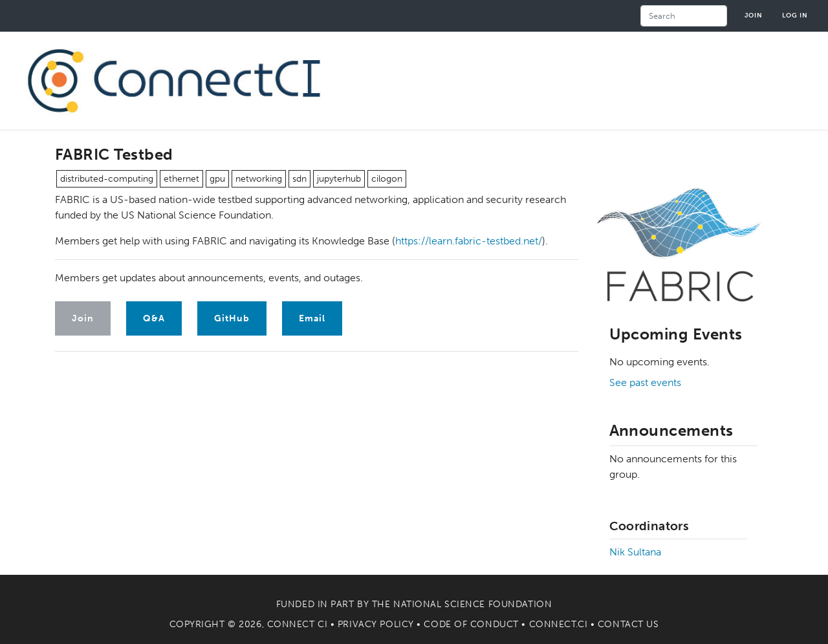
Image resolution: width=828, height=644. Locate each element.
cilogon (387, 179)
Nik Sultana (635, 552)
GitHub (232, 318)
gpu (217, 179)
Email (312, 318)
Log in (795, 15)
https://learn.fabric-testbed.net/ (469, 241)
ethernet (181, 179)
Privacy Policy (376, 624)
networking (259, 179)
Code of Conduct (471, 624)
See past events (645, 382)
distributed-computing (107, 179)
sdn (300, 179)
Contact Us (628, 624)
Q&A (154, 318)
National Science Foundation (473, 604)
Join (754, 15)
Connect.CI (559, 624)
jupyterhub (339, 179)
